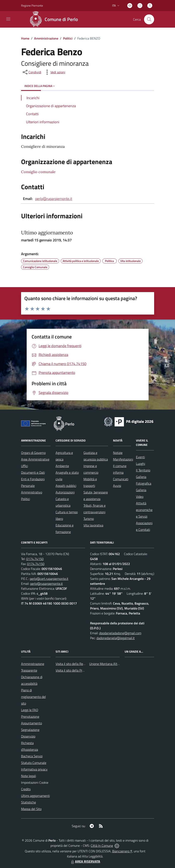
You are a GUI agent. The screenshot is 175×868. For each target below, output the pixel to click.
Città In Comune (102, 846)
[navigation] (8, 19)
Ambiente (62, 466)
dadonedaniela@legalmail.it (116, 638)
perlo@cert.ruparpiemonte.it (49, 579)
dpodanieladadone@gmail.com (120, 633)
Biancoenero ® (122, 851)
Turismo (89, 519)
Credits (26, 789)
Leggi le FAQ (30, 710)
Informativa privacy (34, 769)
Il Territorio (143, 470)
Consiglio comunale (38, 172)
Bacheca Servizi (32, 756)
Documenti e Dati (33, 472)
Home (25, 38)
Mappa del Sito (31, 809)
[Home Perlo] (55, 19)
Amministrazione (46, 38)
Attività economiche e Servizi (144, 510)
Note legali (29, 776)
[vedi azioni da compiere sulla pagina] (55, 72)
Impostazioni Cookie (35, 782)
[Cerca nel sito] (149, 19)
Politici (68, 38)
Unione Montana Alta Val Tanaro (112, 664)
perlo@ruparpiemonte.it (54, 199)
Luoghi (140, 464)
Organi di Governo (33, 453)
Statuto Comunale (34, 763)
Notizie (118, 453)
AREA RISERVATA (85, 861)
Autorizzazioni (65, 492)
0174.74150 (35, 559)
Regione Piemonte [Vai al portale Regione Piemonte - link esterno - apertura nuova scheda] (32, 5)
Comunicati (121, 479)
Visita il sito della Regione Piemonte (80, 664)
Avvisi (117, 486)
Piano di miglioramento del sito (33, 697)
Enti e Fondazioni (33, 479)
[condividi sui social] (32, 72)
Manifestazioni (123, 459)
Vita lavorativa (93, 525)
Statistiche (29, 802)
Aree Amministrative (35, 459)
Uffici (24, 466)
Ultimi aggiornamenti (35, 796)
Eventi (140, 457)
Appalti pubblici (66, 486)
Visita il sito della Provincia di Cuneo (80, 670)
